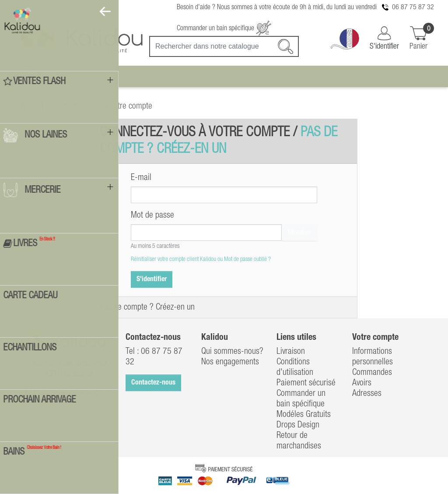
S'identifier (152, 279)
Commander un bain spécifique (224, 28)
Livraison (291, 352)
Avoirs (362, 383)
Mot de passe (152, 215)
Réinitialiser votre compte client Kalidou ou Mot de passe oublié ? (201, 259)
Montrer (299, 232)
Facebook (42, 392)
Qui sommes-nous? (232, 352)
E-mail (141, 178)
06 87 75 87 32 (413, 7)
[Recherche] (224, 46)
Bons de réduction (381, 404)
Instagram (90, 392)
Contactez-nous (153, 383)
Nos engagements (230, 362)
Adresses (367, 394)
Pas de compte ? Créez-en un (147, 307)
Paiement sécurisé (306, 383)
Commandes (372, 373)
